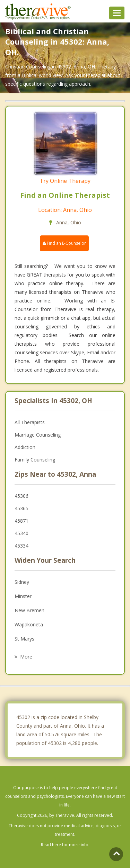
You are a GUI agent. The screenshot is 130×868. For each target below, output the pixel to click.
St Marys (24, 639)
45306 (21, 496)
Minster (23, 596)
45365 (21, 508)
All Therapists (30, 422)
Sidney (22, 582)
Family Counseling (35, 460)
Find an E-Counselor (64, 243)
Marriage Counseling (38, 435)
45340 (21, 533)
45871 (21, 521)
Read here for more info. (65, 845)
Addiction (25, 447)
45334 (21, 546)
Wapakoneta (29, 624)
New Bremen (29, 610)
